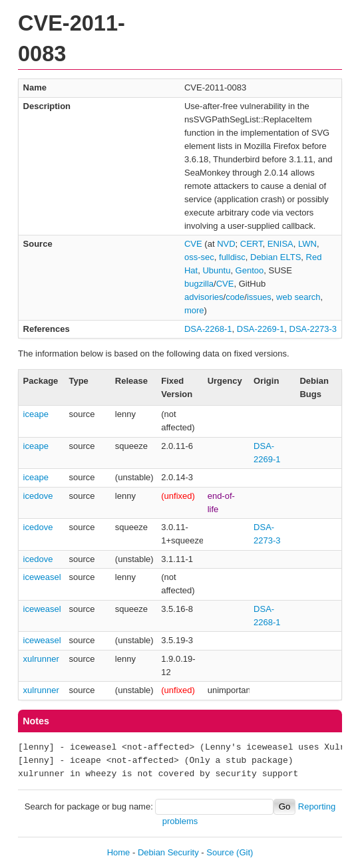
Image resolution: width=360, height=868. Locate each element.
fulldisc (232, 257)
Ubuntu (216, 270)
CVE (193, 244)
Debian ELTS (275, 257)
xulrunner (41, 659)
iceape (36, 414)
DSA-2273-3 (313, 329)
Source (220, 852)
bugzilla (199, 284)
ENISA (280, 244)
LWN (307, 244)
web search (298, 297)
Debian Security (168, 852)
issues (259, 297)
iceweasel (42, 577)
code (235, 297)
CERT (252, 244)
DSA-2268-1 (208, 329)
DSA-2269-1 (261, 329)
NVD (226, 244)
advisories (204, 297)
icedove (38, 496)
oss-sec (199, 257)
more (194, 310)
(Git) (245, 852)
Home (119, 852)
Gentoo (250, 270)
